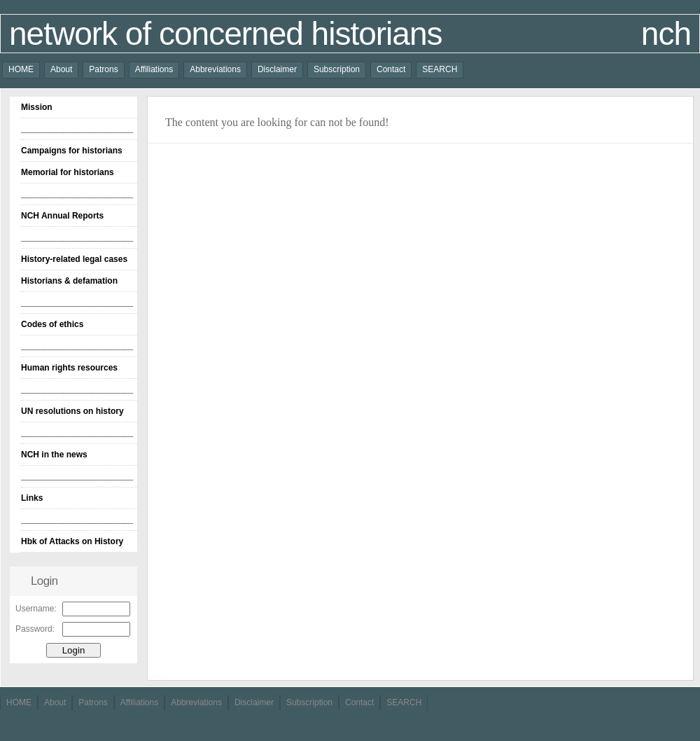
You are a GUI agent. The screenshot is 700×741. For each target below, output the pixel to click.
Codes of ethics (52, 324)
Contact (391, 69)
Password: (35, 629)
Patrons (103, 69)
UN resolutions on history (72, 411)
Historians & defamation (69, 281)
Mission (37, 107)
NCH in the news (54, 455)
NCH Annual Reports (62, 216)
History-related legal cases (74, 259)
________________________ (77, 129)
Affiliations (154, 69)
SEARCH (440, 69)
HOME (21, 69)
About (61, 69)
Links (32, 498)
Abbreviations (215, 69)
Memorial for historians (68, 172)
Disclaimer (277, 69)
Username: (36, 609)
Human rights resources (69, 368)
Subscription (337, 69)
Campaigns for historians (72, 151)
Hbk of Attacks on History (72, 541)
